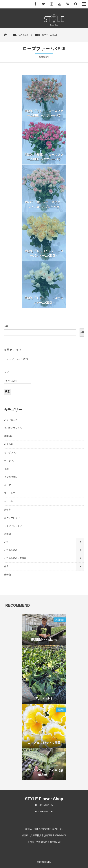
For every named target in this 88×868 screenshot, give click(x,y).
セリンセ (9, 501)
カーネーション (12, 518)
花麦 (6, 469)
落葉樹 (8, 534)
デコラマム (10, 461)
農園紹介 (9, 436)
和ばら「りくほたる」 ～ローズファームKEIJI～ (44, 255)
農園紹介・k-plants (44, 641)
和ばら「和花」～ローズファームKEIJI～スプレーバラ (44, 157)
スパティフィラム (13, 428)
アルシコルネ (44, 700)
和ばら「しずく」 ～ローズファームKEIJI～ (44, 302)
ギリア (8, 485)
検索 (6, 326)
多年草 (8, 510)
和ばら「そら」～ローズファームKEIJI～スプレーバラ (44, 113)
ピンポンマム (11, 453)
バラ (6, 542)
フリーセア (10, 493)
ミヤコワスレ (11, 477)
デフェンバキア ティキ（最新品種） (44, 774)
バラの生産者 (11, 550)
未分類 (8, 575)
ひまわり (9, 444)
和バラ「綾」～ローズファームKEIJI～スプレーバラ (44, 206)
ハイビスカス (11, 420)
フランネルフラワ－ (14, 526)
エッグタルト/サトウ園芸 (44, 744)
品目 (6, 566)
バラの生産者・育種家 (15, 558)
